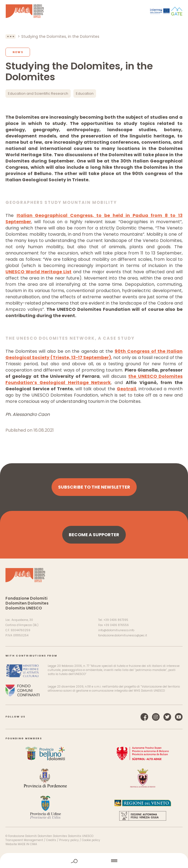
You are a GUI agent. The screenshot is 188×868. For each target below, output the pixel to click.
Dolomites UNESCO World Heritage (25, 11)
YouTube (179, 717)
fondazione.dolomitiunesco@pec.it (123, 635)
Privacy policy (69, 840)
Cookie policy (91, 840)
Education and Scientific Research (38, 93)
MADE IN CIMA (27, 844)
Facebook (144, 717)
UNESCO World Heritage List (38, 272)
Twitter (167, 717)
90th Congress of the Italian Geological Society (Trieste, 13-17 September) (94, 354)
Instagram (156, 717)
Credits (51, 840)
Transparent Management (24, 840)
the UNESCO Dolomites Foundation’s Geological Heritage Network (94, 379)
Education (85, 93)
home (94, 861)
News (18, 52)
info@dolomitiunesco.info (116, 630)
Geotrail (126, 389)
